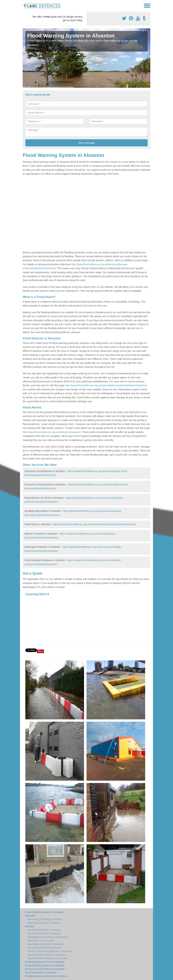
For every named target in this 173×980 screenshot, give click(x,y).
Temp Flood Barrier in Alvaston (44, 930)
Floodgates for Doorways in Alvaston (48, 937)
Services (30, 926)
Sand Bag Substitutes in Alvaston (46, 944)
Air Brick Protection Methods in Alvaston (49, 951)
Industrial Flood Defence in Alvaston (45, 969)
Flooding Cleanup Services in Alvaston (46, 976)
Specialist (30, 916)
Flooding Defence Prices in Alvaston (45, 962)
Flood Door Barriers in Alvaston (45, 948)
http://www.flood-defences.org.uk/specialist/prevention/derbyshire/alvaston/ (106, 385)
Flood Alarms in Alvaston (41, 941)
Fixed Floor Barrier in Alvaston (44, 933)
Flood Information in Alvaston (41, 973)
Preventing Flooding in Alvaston (45, 919)
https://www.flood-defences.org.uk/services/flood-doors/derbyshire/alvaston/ (94, 524)
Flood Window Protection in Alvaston (48, 958)
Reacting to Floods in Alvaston (44, 923)
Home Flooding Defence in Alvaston (45, 965)
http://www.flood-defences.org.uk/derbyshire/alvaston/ (52, 432)
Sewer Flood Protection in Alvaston (47, 955)
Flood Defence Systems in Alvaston (44, 912)
